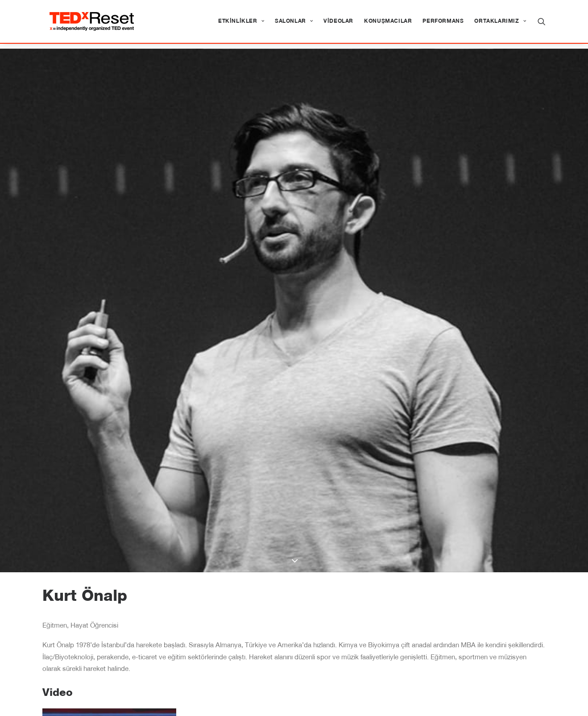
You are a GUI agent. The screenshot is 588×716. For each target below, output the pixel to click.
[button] (542, 24)
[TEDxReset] (97, 24)
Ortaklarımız (500, 24)
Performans (443, 24)
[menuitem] (241, 24)
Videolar (338, 24)
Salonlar (294, 24)
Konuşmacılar (388, 24)
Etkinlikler (241, 24)
